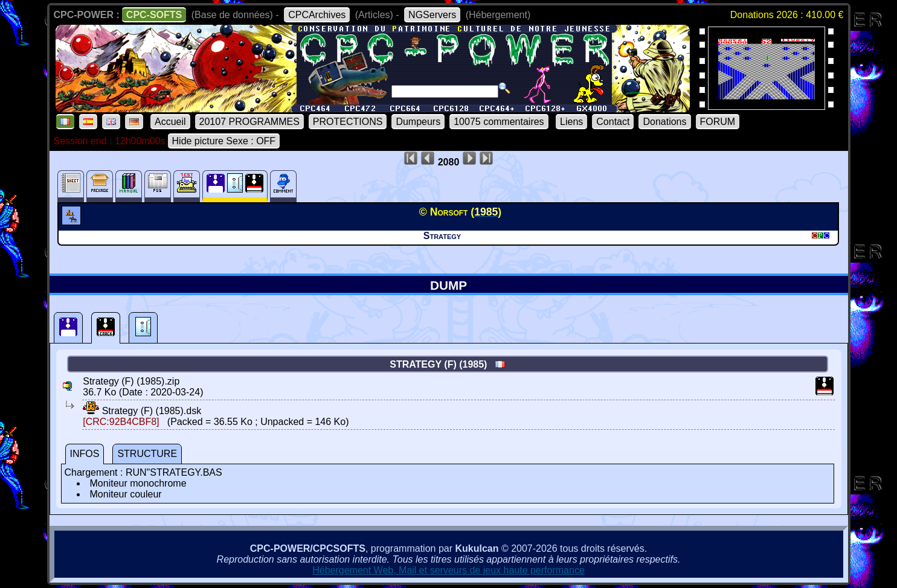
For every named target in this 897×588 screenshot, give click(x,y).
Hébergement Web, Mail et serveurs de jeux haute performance (448, 570)
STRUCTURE (147, 454)
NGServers (432, 15)
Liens (571, 122)
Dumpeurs (418, 122)
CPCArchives (317, 15)
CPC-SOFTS (154, 15)
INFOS (85, 454)
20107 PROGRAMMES (249, 122)
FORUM (718, 122)
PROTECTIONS (348, 122)
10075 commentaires (499, 122)
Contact (613, 122)
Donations (664, 122)
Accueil (170, 122)
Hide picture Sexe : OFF (224, 141)
